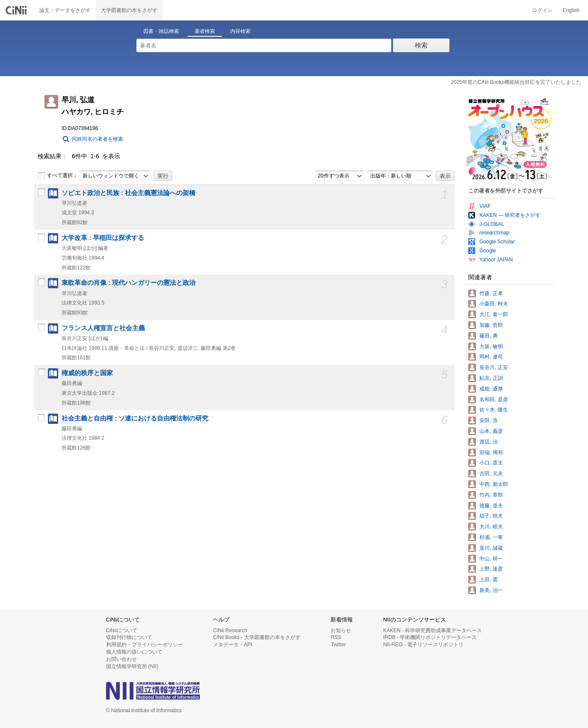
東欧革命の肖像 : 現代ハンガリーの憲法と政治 (129, 283)
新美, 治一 (491, 590)
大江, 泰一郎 (494, 314)
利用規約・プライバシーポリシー (145, 645)
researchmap (494, 233)
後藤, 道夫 (491, 506)
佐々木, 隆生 (494, 410)
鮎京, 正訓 (491, 378)
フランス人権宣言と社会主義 (103, 328)
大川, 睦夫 (491, 527)
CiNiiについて (122, 630)
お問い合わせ (121, 659)
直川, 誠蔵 (491, 548)
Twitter (338, 645)
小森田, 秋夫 (494, 304)
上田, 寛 (489, 580)
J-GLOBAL (492, 224)
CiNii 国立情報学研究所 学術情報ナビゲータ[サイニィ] (17, 10)
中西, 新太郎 (494, 484)
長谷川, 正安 (494, 367)
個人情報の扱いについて (134, 652)
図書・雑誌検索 (161, 31)
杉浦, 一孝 (491, 537)
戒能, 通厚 (491, 389)
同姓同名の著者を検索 (98, 139)
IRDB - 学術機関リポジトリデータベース (430, 637)
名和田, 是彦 (494, 400)
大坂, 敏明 (491, 346)
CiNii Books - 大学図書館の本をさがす (257, 637)
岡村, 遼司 (491, 357)
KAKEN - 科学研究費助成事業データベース (433, 630)
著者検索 (205, 31)
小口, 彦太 (491, 463)
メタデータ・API (232, 645)
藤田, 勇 (489, 336)
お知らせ (341, 630)
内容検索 (240, 31)
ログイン (542, 10)
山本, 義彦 (491, 431)
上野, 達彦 (491, 569)
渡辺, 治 (489, 442)
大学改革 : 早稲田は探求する (103, 238)
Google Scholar (497, 242)
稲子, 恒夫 (491, 516)
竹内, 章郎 (491, 495)
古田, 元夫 (491, 473)
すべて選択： (58, 176)
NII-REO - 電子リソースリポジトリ (423, 645)
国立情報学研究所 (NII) (132, 666)
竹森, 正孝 (491, 293)
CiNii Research (230, 630)
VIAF (485, 206)
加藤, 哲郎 (491, 325)
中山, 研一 (491, 559)
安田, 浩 (489, 420)
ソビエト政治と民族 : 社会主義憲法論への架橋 (129, 193)
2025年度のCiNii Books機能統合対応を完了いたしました (516, 82)
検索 (421, 45)
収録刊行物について (129, 637)
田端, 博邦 (491, 453)
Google (488, 251)
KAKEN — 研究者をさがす (510, 215)
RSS (336, 637)
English (571, 10)
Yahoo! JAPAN (496, 260)
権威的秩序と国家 (87, 373)
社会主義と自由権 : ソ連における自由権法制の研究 (135, 418)
